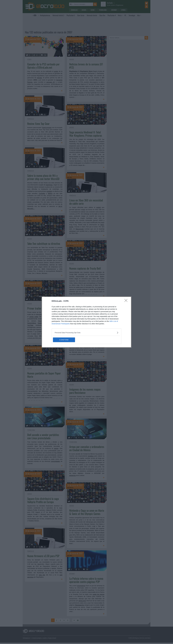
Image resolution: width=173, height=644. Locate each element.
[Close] (127, 301)
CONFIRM (64, 340)
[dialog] (86, 322)
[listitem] (86, 333)
